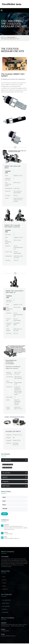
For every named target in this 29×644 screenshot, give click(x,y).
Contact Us (5, 589)
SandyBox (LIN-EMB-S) (13, 431)
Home (3, 37)
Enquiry (4, 586)
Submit (5, 514)
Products (4, 583)
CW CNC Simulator (7, 468)
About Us (4, 580)
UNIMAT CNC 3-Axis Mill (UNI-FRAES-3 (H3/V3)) (12, 226)
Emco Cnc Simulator (8, 465)
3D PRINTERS (15, 482)
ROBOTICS (15, 477)
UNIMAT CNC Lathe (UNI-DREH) (13, 167)
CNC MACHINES (15, 473)
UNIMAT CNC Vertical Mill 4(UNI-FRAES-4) (14, 292)
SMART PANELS (15, 486)
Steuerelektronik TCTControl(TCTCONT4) (11, 362)
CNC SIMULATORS (15, 460)
